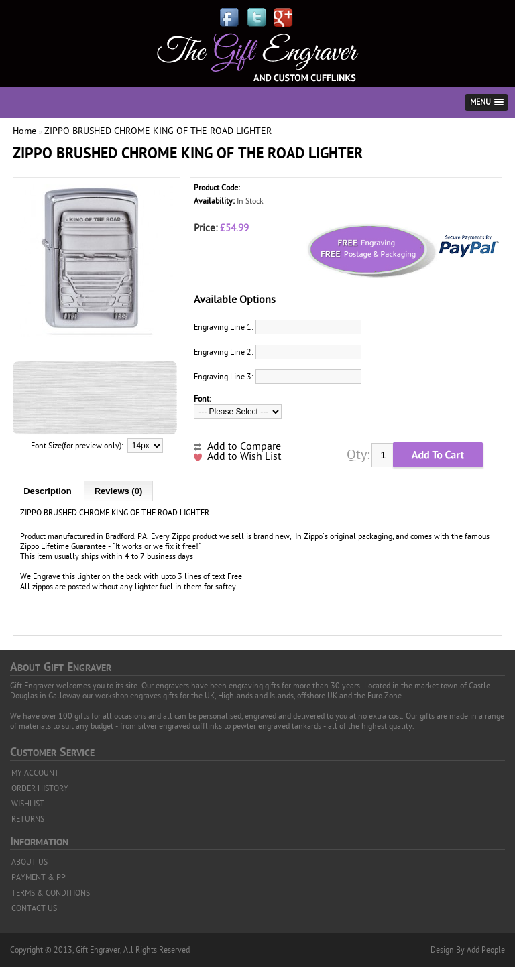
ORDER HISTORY (40, 788)
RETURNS (28, 819)
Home (24, 131)
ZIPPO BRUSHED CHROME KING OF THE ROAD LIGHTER (158, 131)
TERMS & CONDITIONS (51, 893)
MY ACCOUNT (35, 773)
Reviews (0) (119, 491)
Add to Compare (244, 446)
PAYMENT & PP (39, 877)
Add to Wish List (244, 456)
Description (48, 491)
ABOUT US (30, 862)
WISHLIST (28, 804)
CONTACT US (34, 908)
